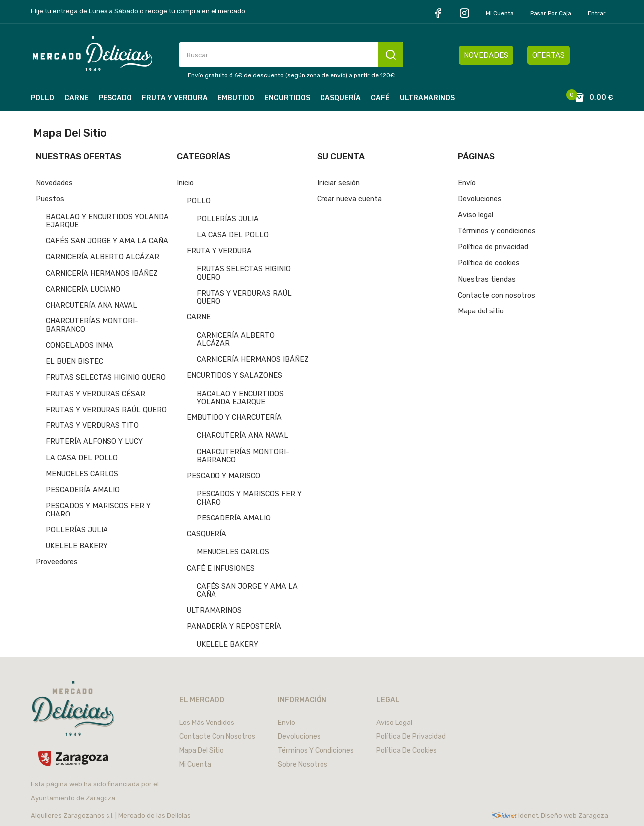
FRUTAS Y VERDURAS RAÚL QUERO (106, 410)
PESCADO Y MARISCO (223, 476)
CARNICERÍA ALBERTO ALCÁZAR (103, 257)
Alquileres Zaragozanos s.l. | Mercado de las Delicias (111, 815)
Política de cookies (489, 263)
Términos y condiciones (497, 231)
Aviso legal (476, 215)
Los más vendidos (207, 723)
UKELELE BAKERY (77, 546)
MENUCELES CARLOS (82, 474)
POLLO (199, 201)
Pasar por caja (551, 13)
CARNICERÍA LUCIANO (83, 289)
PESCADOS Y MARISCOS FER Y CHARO (98, 510)
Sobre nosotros (303, 765)
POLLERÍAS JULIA (77, 530)
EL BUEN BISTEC (74, 361)
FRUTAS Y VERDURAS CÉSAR (96, 394)
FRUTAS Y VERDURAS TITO (92, 426)
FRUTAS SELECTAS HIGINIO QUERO (106, 377)
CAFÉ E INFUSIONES (221, 568)
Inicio (185, 183)
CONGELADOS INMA (80, 346)
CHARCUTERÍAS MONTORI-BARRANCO (92, 325)
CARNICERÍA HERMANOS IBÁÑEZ (102, 273)
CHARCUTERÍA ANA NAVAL (92, 305)
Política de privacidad (493, 247)
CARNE (199, 317)
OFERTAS (548, 55)
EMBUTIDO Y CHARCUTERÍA (234, 418)
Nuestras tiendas (487, 279)
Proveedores (57, 562)
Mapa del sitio (481, 311)
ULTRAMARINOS (214, 610)
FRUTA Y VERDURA (219, 251)
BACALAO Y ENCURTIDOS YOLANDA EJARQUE (107, 221)
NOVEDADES (486, 55)
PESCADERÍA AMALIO (83, 490)
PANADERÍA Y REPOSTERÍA (234, 627)
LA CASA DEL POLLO (82, 458)
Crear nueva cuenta (349, 199)
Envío (467, 183)
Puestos (50, 199)
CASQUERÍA (207, 534)
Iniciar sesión (338, 183)
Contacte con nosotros (496, 295)
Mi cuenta (500, 13)
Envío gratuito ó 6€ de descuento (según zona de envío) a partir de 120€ (291, 75)
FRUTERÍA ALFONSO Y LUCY (94, 442)
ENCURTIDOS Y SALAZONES (234, 375)
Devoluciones (480, 199)
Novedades (54, 183)
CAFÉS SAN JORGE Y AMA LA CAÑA (107, 241)
